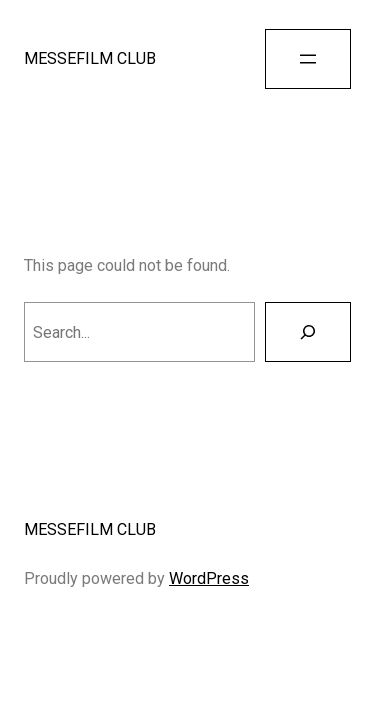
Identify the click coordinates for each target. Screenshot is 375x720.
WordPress (209, 578)
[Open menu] (308, 59)
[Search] (308, 332)
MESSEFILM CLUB (90, 58)
